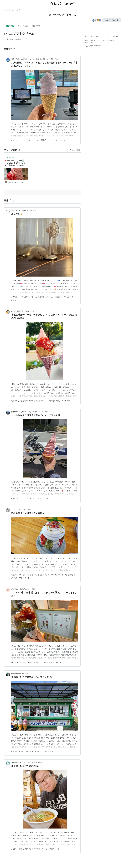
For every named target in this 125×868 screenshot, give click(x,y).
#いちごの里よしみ (26, 751)
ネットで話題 (23, 26)
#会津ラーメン (54, 849)
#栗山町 (43, 140)
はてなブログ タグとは (92, 40)
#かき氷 (31, 575)
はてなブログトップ (91, 42)
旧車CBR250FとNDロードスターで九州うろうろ (27, 412)
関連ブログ (36, 26)
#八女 (14, 498)
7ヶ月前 (58, 59)
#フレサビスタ (23, 498)
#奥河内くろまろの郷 (20, 401)
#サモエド (15, 297)
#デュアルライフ (27, 297)
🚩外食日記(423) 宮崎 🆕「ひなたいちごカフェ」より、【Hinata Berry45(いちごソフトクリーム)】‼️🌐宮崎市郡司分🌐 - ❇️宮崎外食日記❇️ (16, 163)
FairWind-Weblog (17, 673)
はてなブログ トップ (12, 10)
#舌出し (14, 300)
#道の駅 (52, 401)
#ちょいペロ (68, 297)
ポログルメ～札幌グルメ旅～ (21, 589)
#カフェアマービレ (19, 575)
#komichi (15, 662)
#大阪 (58, 401)
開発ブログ (110, 40)
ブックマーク (9, 157)
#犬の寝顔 (58, 297)
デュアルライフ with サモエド (21, 210)
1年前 (34, 210)
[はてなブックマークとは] (19, 150)
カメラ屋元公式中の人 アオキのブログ (25, 763)
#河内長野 (66, 401)
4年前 (30, 509)
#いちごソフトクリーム (57, 140)
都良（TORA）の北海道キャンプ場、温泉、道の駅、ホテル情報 (32, 59)
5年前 (26, 673)
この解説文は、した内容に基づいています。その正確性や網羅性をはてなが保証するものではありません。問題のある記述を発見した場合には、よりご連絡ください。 (15, 39)
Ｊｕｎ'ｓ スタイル (19, 509)
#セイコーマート (18, 140)
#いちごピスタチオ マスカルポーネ (49, 575)
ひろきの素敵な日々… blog (20, 311)
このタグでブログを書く (112, 20)
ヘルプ (103, 40)
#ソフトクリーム (32, 140)
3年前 (47, 412)
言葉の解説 (10, 26)
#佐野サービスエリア (20, 849)
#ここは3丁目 (70, 575)
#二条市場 (57, 662)
